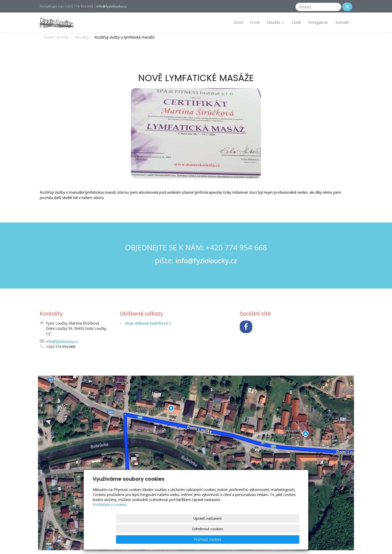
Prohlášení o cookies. (110, 526)
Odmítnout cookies (239, 539)
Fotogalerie (318, 22)
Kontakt (342, 22)
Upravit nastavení (198, 539)
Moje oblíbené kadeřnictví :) (148, 323)
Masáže (276, 22)
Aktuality (82, 37)
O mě (255, 22)
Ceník (296, 22)
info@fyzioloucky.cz (112, 6)
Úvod (238, 22)
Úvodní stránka (56, 37)
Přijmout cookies (280, 539)
